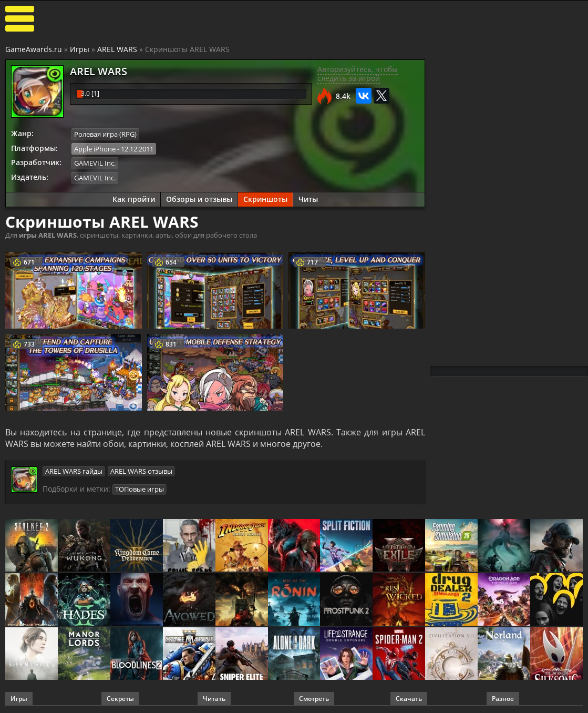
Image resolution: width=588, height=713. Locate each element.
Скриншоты (265, 198)
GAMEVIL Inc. (95, 163)
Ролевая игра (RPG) (105, 134)
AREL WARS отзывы (141, 471)
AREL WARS (117, 49)
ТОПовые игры (140, 488)
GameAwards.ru (34, 49)
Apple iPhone (95, 148)
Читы (308, 198)
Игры (80, 49)
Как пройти (134, 198)
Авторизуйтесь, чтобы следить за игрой (358, 74)
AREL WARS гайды (74, 471)
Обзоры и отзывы (199, 198)
